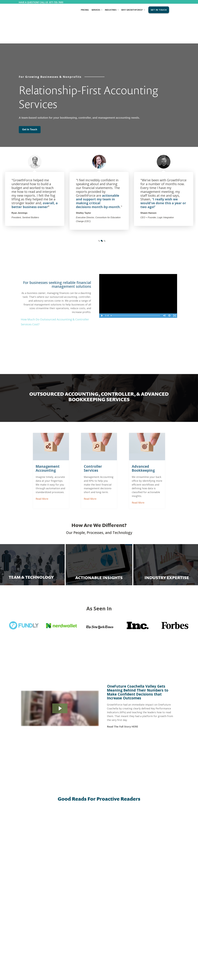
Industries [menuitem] (111, 10)
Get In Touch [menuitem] (159, 10)
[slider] (136, 288)
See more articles (99, 850)
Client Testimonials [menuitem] (92, 888)
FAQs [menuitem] (87, 892)
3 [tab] (104, 213)
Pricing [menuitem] (85, 10)
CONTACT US (125, 874)
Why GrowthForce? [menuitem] (132, 10)
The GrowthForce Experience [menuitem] (96, 884)
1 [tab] (99, 213)
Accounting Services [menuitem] (26, 887)
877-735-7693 (56, 2)
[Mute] (164, 288)
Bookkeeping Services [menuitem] (27, 882)
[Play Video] (102, 288)
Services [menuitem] (96, 10)
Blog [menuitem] (53, 882)
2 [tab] (101, 213)
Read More (48, 471)
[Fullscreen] (175, 288)
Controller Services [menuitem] (26, 891)
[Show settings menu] (169, 288)
